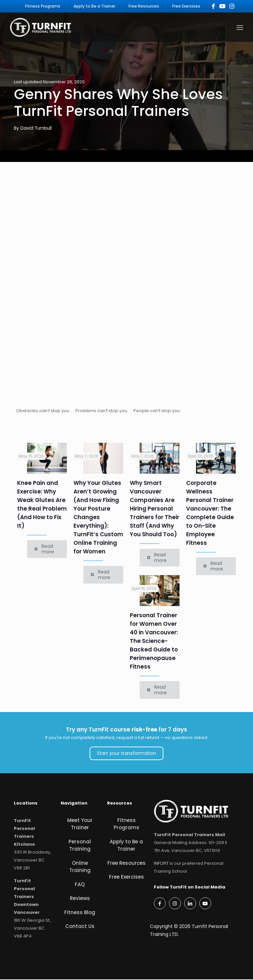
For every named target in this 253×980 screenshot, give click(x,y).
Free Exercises (126, 878)
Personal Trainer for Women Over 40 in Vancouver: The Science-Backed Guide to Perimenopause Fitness (154, 642)
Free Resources (126, 864)
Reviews (80, 899)
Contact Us (80, 927)
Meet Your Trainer (80, 825)
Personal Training (80, 846)
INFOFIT (161, 864)
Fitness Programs (126, 825)
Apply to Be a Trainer (126, 846)
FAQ (80, 885)
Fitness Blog (80, 913)
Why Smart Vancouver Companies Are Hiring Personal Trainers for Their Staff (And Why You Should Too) (155, 510)
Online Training (80, 867)
